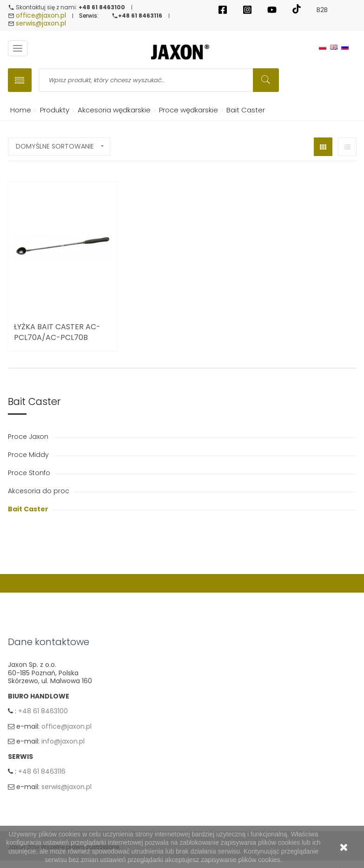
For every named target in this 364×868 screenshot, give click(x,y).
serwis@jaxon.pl (41, 23)
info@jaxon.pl (63, 741)
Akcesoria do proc (40, 491)
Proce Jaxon (29, 437)
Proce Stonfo (30, 473)
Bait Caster (29, 509)
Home (19, 110)
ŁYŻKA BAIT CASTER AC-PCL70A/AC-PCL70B (57, 332)
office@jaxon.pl (41, 15)
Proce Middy (29, 455)
